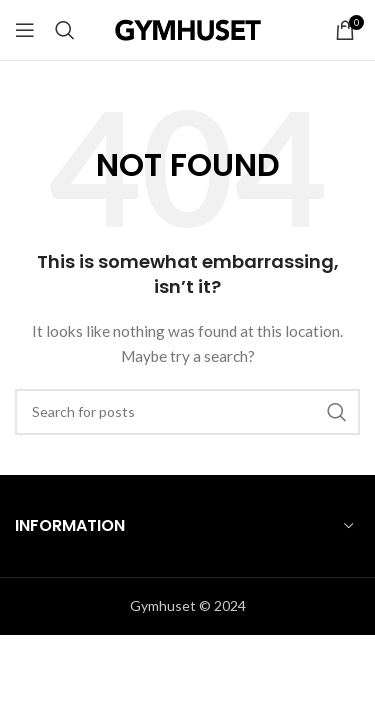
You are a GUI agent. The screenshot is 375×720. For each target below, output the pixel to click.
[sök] (65, 30)
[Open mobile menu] (25, 30)
